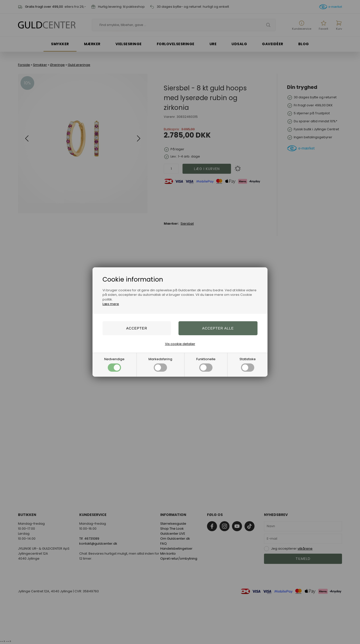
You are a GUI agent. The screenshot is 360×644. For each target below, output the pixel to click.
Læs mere (111, 304)
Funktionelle (206, 364)
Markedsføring (160, 364)
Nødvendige (114, 364)
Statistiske (248, 364)
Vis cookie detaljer (180, 344)
